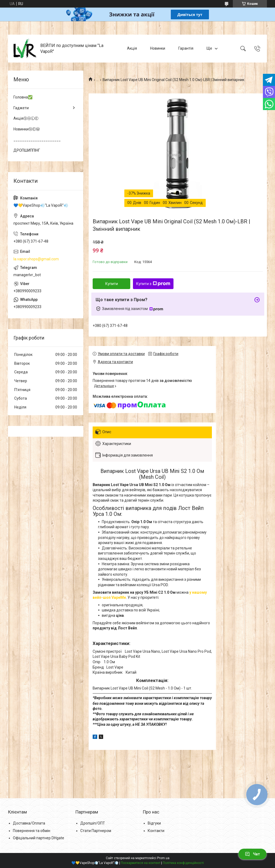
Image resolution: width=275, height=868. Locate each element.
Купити (112, 284)
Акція (132, 48)
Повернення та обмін (32, 831)
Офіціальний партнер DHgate (39, 838)
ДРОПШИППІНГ (27, 150)
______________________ (37, 140)
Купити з (153, 284)
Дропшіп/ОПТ (93, 823)
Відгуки (154, 823)
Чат (252, 854)
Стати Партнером (96, 831)
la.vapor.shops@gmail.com (36, 259)
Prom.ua (163, 858)
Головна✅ (23, 97)
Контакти (156, 831)
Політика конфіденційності (183, 863)
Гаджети (21, 108)
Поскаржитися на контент (141, 863)
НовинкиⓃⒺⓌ (27, 129)
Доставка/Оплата (29, 823)
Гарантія (186, 48)
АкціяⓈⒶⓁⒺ (26, 118)
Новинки (158, 48)
